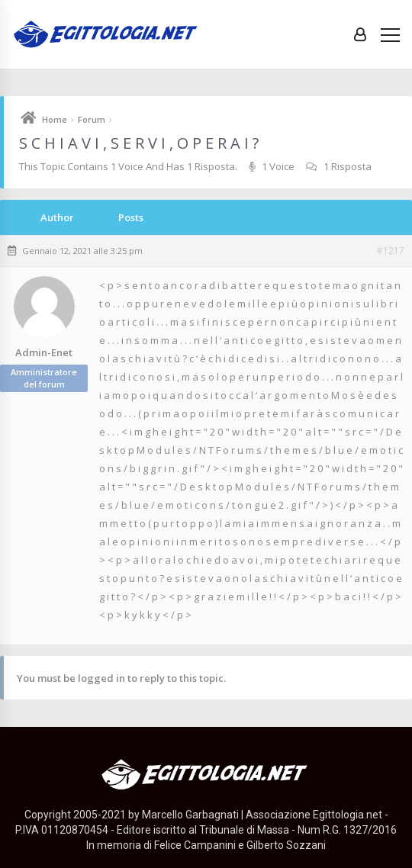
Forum (92, 119)
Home (55, 119)
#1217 (391, 251)
